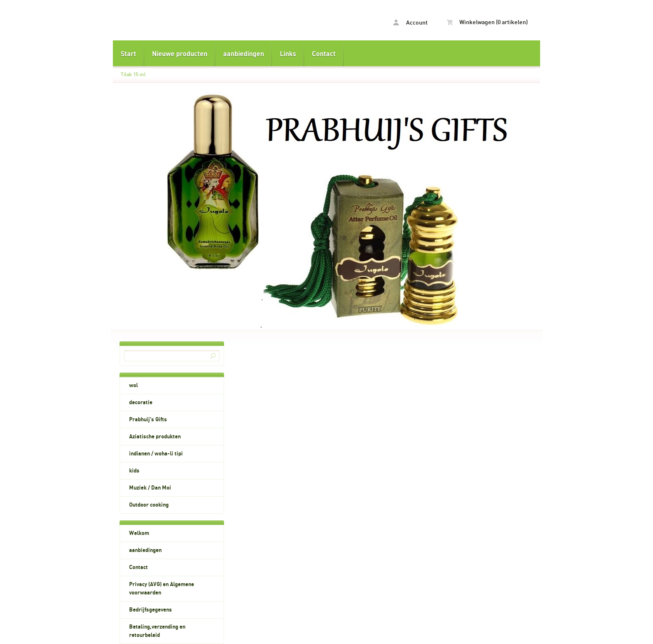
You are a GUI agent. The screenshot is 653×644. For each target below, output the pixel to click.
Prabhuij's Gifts (148, 420)
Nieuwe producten (180, 54)
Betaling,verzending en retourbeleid (157, 631)
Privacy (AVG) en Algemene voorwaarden (162, 589)
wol (133, 385)
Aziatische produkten (155, 437)
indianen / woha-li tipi (156, 454)
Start (128, 54)
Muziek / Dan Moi (150, 488)
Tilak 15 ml (133, 75)
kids (134, 471)
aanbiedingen (244, 54)
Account (410, 23)
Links (288, 54)
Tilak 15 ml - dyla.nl (219, 21)
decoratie (141, 403)
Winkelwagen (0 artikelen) (487, 22)
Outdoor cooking (149, 505)
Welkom (139, 533)
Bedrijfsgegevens (151, 610)
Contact (324, 54)
